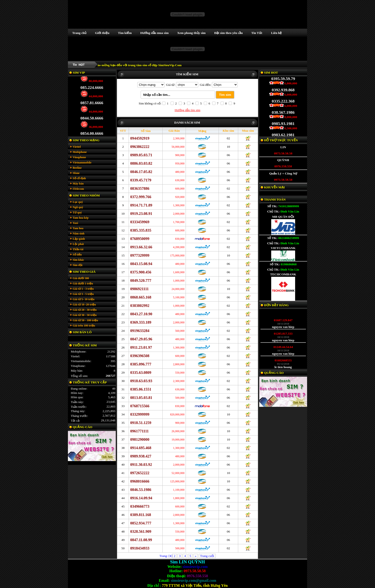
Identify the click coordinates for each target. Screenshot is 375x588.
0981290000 (140, 439)
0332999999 (140, 414)
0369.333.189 (141, 322)
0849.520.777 (141, 280)
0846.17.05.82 (141, 172)
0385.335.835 (141, 230)
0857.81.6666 (92, 100)
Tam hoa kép (81, 218)
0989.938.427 (141, 456)
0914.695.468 (141, 448)
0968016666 (140, 481)
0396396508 (140, 356)
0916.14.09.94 (141, 498)
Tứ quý (77, 212)
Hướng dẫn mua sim (154, 33)
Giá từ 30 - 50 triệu (85, 315)
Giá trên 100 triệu (84, 326)
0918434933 (140, 548)
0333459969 (140, 222)
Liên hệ (277, 33)
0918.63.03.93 (141, 381)
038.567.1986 (283, 110)
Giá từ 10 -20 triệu (84, 305)
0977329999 (140, 255)
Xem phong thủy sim (191, 33)
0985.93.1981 (283, 121)
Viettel (77, 147)
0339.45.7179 (141, 180)
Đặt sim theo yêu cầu (229, 33)
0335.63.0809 (141, 373)
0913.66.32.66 (141, 247)
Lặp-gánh (79, 239)
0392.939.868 (283, 87)
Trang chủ (79, 33)
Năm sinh (79, 234)
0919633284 (140, 331)
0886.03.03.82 (141, 163)
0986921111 (139, 289)
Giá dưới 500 (81, 278)
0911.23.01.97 (141, 347)
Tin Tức (257, 33)
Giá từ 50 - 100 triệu (85, 320)
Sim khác (78, 260)
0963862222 (140, 147)
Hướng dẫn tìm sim (187, 110)
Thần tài (78, 249)
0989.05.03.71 (141, 155)
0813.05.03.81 (141, 398)
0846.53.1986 (141, 490)
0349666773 (140, 506)
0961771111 (139, 431)
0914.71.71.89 (141, 205)
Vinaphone (79, 157)
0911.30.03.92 (141, 465)
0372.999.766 (141, 197)
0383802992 (140, 306)
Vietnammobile (82, 163)
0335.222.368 (283, 98)
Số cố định (79, 178)
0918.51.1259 (141, 423)
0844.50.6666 (92, 115)
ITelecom (78, 189)
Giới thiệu (102, 33)
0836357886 (140, 188)
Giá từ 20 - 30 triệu (85, 310)
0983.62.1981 (283, 132)
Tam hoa (78, 228)
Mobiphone (80, 152)
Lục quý (78, 202)
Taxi (75, 223)
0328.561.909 (141, 531)
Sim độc (78, 265)
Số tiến (77, 255)
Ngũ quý (78, 207)
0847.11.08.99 (141, 540)
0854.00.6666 (92, 131)
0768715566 (140, 406)
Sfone (76, 173)
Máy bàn (78, 184)
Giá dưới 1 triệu (83, 283)
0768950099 (140, 239)
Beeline (77, 168)
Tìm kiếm (125, 33)
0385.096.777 (141, 364)
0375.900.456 (141, 272)
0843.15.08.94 (141, 264)
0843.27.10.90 (141, 314)
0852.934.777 (141, 523)
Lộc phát (78, 244)
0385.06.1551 (141, 389)
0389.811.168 (141, 515)
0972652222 (140, 473)
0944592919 (140, 138)
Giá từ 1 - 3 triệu (83, 289)
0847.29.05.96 (141, 339)
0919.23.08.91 (141, 214)
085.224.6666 (92, 85)
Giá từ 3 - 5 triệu (83, 294)
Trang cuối (207, 556)
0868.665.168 (141, 297)
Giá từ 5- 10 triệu (84, 299)
